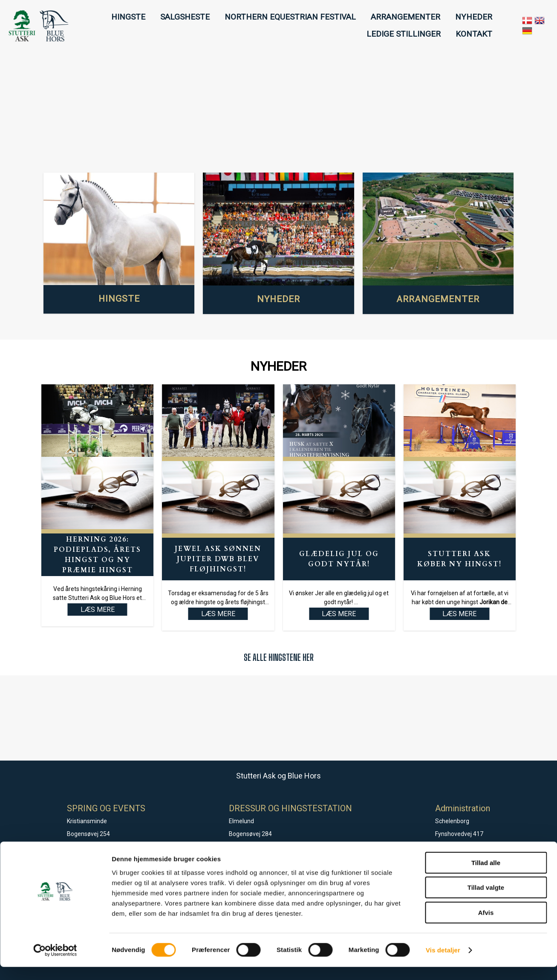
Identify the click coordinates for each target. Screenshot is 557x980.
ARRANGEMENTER (405, 17)
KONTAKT (474, 34)
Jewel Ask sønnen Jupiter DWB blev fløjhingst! (218, 559)
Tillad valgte (486, 901)
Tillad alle (486, 876)
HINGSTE (128, 17)
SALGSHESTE (185, 17)
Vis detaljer (443, 963)
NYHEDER (474, 17)
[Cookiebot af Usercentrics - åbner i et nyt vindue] (55, 963)
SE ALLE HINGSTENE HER (279, 657)
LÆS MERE (218, 614)
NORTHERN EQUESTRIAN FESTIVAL (290, 17)
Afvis (486, 926)
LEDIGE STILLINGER (404, 34)
